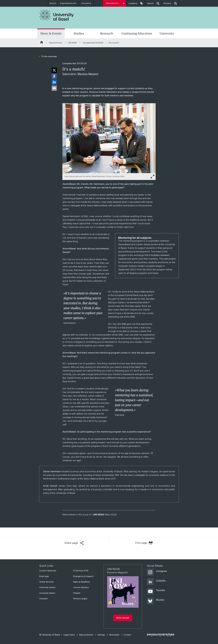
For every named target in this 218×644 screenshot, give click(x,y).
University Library (47, 587)
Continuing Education (137, 33)
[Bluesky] (156, 601)
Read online (123, 618)
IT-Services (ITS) (81, 571)
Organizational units (70, 3)
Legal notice (69, 635)
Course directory (81, 587)
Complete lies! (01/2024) (93, 43)
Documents (88, 3)
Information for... (113, 3)
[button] (54, 70)
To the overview (49, 56)
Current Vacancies (48, 571)
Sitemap (101, 635)
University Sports (47, 593)
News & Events (51, 33)
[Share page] (74, 543)
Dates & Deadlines (82, 582)
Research (107, 33)
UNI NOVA (72, 43)
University (167, 33)
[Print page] (144, 543)
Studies (79, 33)
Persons (166, 4)
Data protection (86, 635)
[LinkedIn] (156, 582)
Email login (44, 576)
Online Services (46, 582)
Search (149, 4)
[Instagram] (157, 572)
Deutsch (53, 3)
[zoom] (109, 138)
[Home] (42, 43)
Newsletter (114, 635)
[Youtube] (156, 591)
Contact (127, 635)
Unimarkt (43, 599)
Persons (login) (80, 599)
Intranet (77, 593)
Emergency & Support (83, 576)
